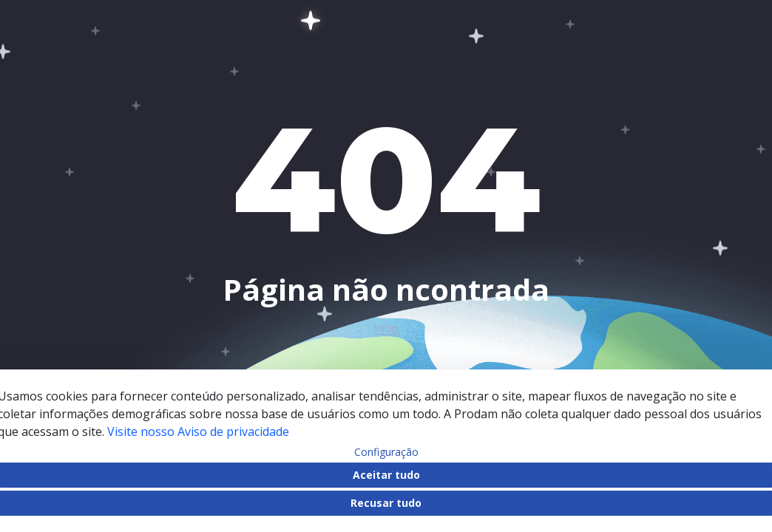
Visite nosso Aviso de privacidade (198, 432)
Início (386, 328)
